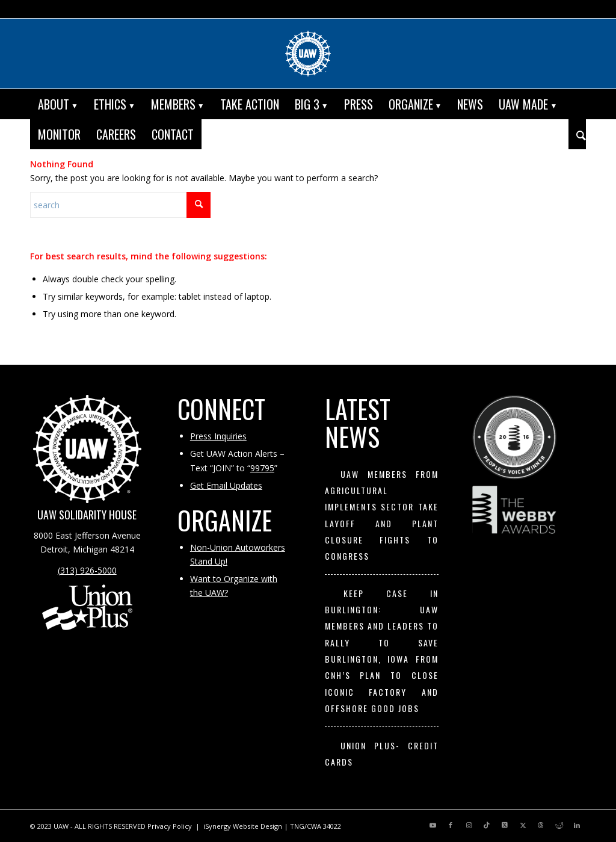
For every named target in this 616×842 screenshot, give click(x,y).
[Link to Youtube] (433, 825)
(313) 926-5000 (87, 570)
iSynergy (217, 826)
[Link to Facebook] (451, 825)
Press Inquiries (218, 436)
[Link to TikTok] (487, 825)
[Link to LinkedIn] (577, 825)
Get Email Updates (226, 485)
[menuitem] (58, 104)
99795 (262, 468)
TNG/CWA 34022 (316, 826)
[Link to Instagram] (469, 825)
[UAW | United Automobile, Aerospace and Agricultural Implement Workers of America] (308, 54)
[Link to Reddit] (559, 825)
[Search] (577, 134)
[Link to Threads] (541, 825)
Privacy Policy (170, 826)
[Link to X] (505, 825)
